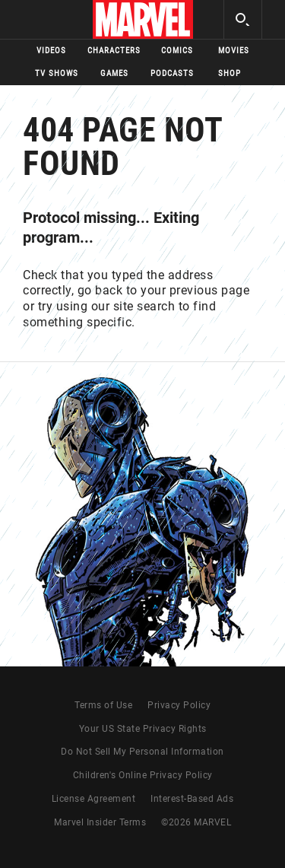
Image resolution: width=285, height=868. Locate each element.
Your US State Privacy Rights (143, 729)
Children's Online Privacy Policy (143, 775)
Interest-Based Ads (192, 799)
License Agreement (94, 799)
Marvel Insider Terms (100, 822)
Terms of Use (103, 705)
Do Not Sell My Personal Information (142, 752)
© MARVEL (196, 822)
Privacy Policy (179, 705)
